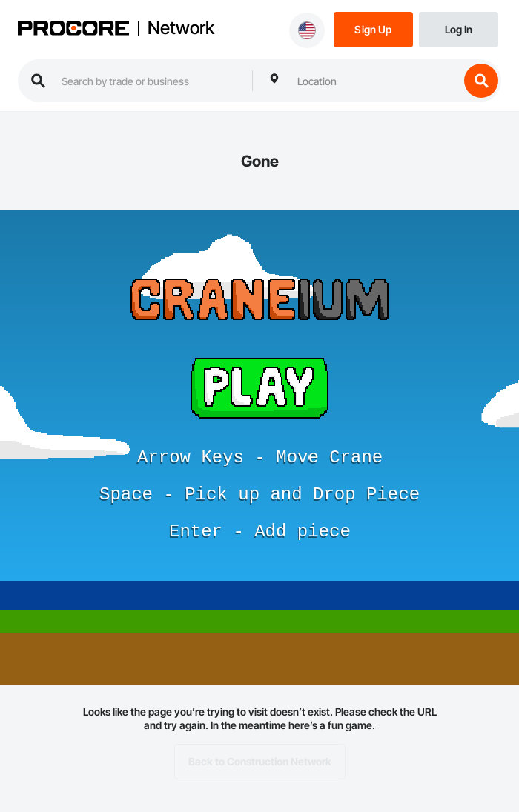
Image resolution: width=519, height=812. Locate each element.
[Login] (459, 29)
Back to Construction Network (260, 762)
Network (181, 28)
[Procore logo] (73, 30)
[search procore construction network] (149, 81)
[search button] (481, 81)
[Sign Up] (373, 29)
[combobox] (374, 81)
